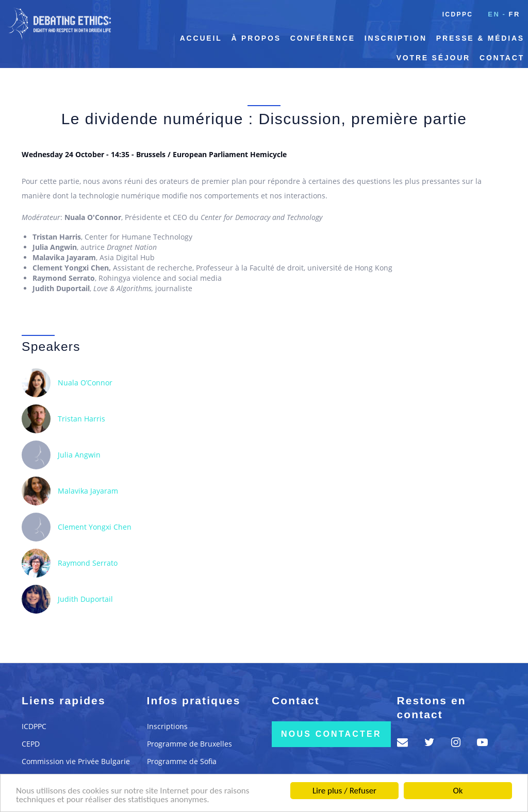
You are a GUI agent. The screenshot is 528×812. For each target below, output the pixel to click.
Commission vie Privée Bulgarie (76, 761)
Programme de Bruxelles (189, 744)
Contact (502, 58)
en (494, 14)
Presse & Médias (480, 38)
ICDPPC (458, 14)
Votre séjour (433, 58)
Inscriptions (167, 726)
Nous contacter (331, 734)
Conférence (323, 38)
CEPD (31, 744)
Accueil (201, 38)
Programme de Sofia (182, 761)
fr (514, 14)
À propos (256, 38)
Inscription (396, 38)
